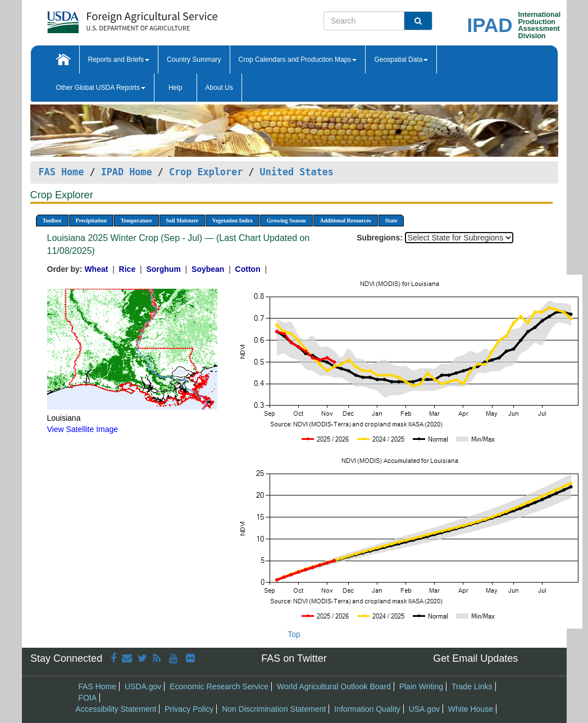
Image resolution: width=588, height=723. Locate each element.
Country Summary (194, 60)
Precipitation (91, 220)
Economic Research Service (219, 686)
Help (176, 88)
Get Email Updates (475, 658)
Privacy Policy (189, 709)
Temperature (136, 220)
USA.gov (424, 709)
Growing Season (286, 220)
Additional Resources (346, 220)
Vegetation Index (233, 220)
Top (294, 634)
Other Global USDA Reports (101, 88)
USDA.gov (143, 686)
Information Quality (367, 709)
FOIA (87, 698)
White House (471, 709)
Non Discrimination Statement (274, 709)
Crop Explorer (206, 172)
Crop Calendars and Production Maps (298, 60)
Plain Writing (421, 686)
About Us (219, 88)
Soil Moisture (182, 220)
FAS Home (61, 172)
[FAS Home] (104, 18)
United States (297, 172)
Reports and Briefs (119, 60)
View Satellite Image (83, 429)
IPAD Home (127, 172)
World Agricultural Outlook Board (334, 686)
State (391, 220)
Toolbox (52, 220)
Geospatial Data (401, 60)
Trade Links (472, 686)
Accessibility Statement (116, 709)
